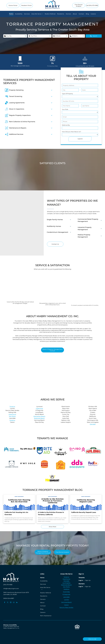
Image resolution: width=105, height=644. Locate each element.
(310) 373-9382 (8, 585)
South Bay (66, 592)
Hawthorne (12, 414)
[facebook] (5, 603)
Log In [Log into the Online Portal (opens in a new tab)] (81, 580)
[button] (15, 36)
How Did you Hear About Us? (71, 132)
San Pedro (12, 416)
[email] (14, 603)
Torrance (12, 407)
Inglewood (39, 408)
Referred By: (66, 125)
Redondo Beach (39, 418)
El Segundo (66, 594)
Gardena (12, 420)
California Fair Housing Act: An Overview (16, 513)
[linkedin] (17, 603)
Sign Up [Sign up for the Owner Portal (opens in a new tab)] (88, 587)
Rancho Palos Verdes (66, 607)
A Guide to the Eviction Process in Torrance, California (51, 513)
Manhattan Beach (39, 416)
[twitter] (8, 603)
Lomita (66, 600)
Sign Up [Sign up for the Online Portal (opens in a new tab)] (88, 580)
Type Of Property (67, 94)
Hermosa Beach (66, 602)
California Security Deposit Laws (84, 512)
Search (94, 36)
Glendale (93, 424)
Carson (66, 605)
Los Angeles (66, 583)
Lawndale (66, 597)
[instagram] (11, 603)
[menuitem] (11, 14)
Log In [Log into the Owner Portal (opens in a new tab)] (81, 587)
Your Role (65, 109)
